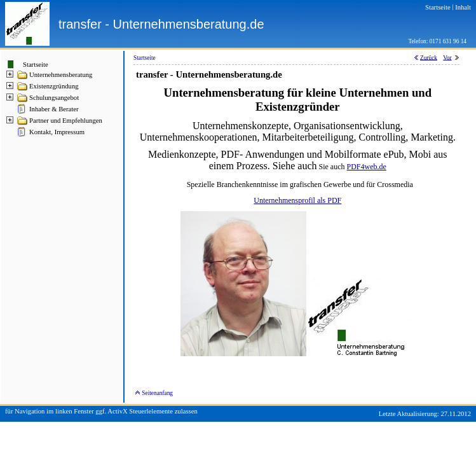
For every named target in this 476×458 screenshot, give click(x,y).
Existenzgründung (54, 86)
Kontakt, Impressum (57, 132)
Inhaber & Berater (54, 109)
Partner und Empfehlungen (66, 121)
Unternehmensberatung (61, 75)
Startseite (36, 65)
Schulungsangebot (54, 98)
